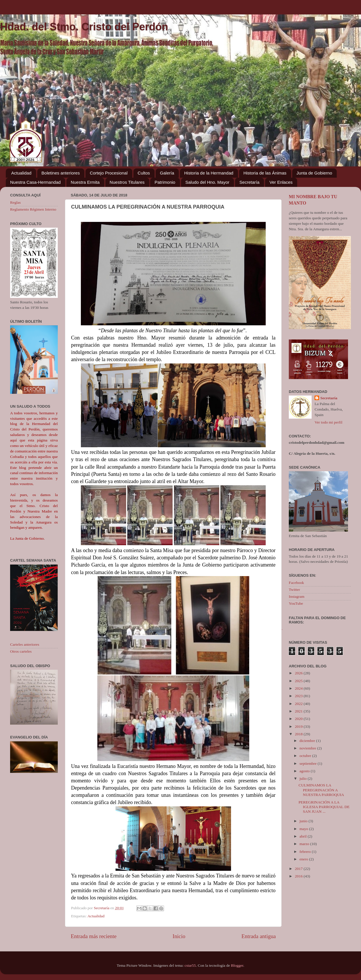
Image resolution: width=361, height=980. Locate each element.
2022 (299, 704)
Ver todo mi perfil (328, 422)
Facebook (296, 583)
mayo (304, 829)
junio (304, 821)
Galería (167, 173)
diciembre (308, 741)
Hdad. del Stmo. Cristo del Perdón (84, 27)
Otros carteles (21, 651)
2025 (299, 681)
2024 (299, 688)
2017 (299, 869)
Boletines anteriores (61, 173)
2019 (299, 726)
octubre (306, 756)
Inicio (179, 936)
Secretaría (249, 182)
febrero (306, 852)
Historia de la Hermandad (209, 173)
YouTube (296, 603)
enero (304, 859)
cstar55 (190, 965)
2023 (299, 696)
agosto (305, 771)
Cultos (144, 173)
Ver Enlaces (281, 182)
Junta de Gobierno (314, 173)
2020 (299, 719)
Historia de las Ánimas (265, 173)
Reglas (15, 202)
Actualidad (21, 173)
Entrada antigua (259, 936)
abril (304, 836)
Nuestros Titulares (127, 182)
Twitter (294, 590)
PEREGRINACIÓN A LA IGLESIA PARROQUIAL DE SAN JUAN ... (324, 807)
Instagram (297, 596)
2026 (299, 673)
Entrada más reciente (94, 936)
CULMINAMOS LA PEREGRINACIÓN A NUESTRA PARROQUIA (321, 790)
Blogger (237, 965)
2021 (299, 711)
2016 (299, 876)
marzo (305, 844)
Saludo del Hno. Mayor (208, 182)
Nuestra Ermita (85, 182)
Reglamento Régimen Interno (33, 209)
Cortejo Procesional (109, 173)
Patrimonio (165, 182)
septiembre (309, 763)
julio (304, 778)
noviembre (308, 748)
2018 (299, 734)
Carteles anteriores (25, 644)
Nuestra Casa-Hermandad (35, 182)
